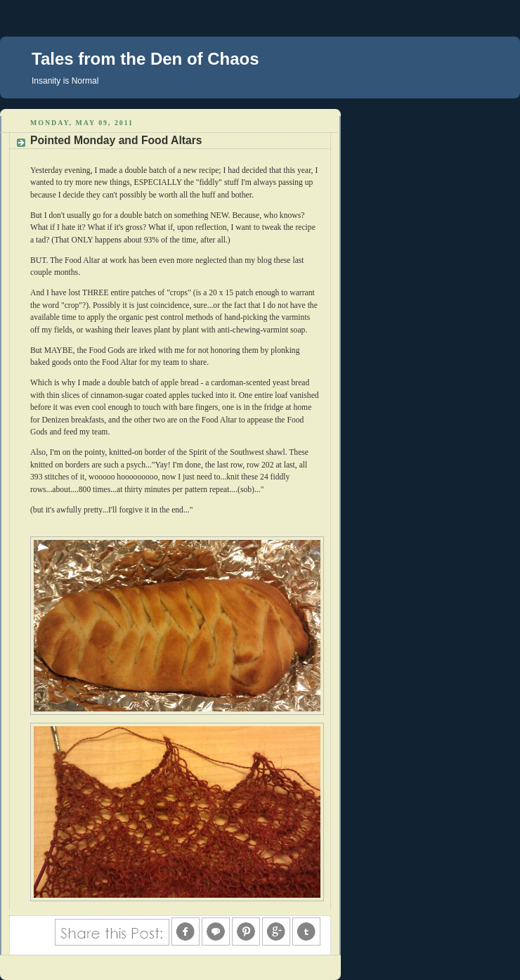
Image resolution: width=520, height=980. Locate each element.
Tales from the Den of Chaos (145, 59)
